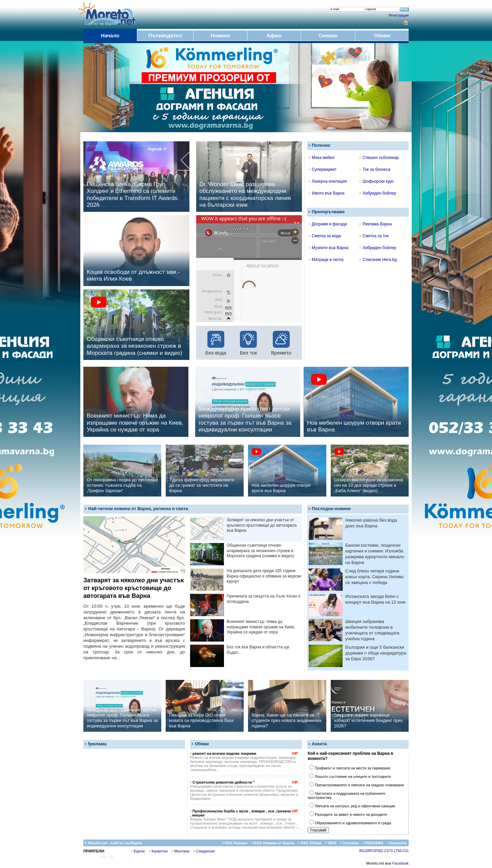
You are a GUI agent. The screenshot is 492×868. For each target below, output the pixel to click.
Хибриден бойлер (378, 193)
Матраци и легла (326, 260)
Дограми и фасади (328, 224)
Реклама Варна (376, 224)
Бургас (138, 851)
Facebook (401, 863)
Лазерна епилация (328, 181)
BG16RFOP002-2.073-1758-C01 (384, 851)
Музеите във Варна (329, 248)
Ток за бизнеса (375, 169)
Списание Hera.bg (378, 260)
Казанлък (158, 851)
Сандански (204, 851)
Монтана (181, 851)
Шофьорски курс (377, 181)
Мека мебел (322, 158)
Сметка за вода (325, 236)
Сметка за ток (374, 236)
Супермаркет (323, 169)
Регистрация (399, 15)
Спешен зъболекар (379, 158)
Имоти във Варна (327, 193)
